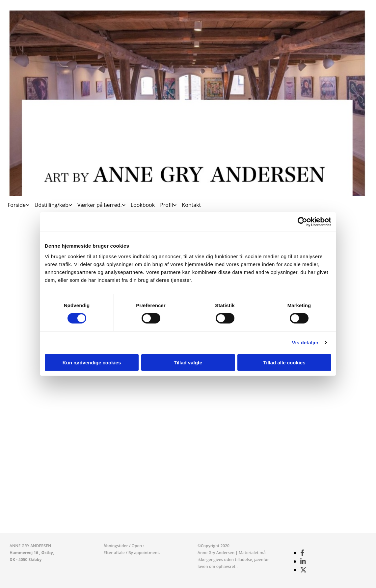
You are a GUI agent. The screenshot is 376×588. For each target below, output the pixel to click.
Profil (166, 205)
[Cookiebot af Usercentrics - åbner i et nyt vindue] (302, 222)
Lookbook (143, 205)
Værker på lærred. (100, 205)
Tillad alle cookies (284, 362)
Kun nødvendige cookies (92, 362)
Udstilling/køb (52, 205)
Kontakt (191, 205)
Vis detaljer (305, 343)
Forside (17, 205)
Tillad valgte (188, 362)
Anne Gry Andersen (216, 553)
